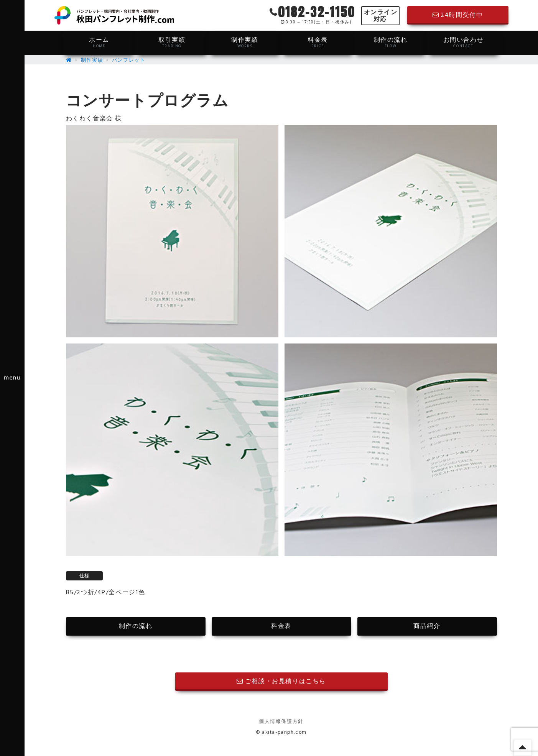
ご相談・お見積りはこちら (281, 682)
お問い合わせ (464, 42)
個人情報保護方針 (281, 722)
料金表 (318, 42)
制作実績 (245, 42)
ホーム (99, 42)
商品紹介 (427, 626)
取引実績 (172, 42)
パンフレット (129, 60)
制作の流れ (391, 42)
